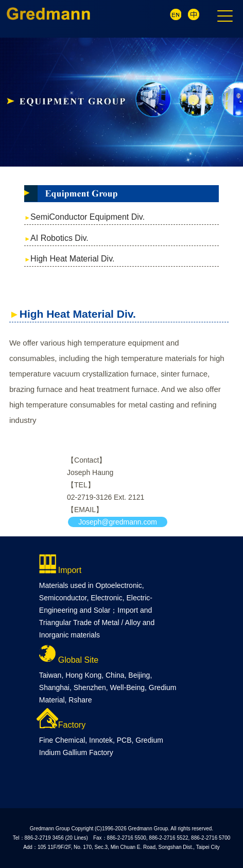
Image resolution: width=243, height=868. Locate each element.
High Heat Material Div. (72, 259)
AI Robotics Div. (59, 238)
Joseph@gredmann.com (118, 522)
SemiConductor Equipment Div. (88, 217)
